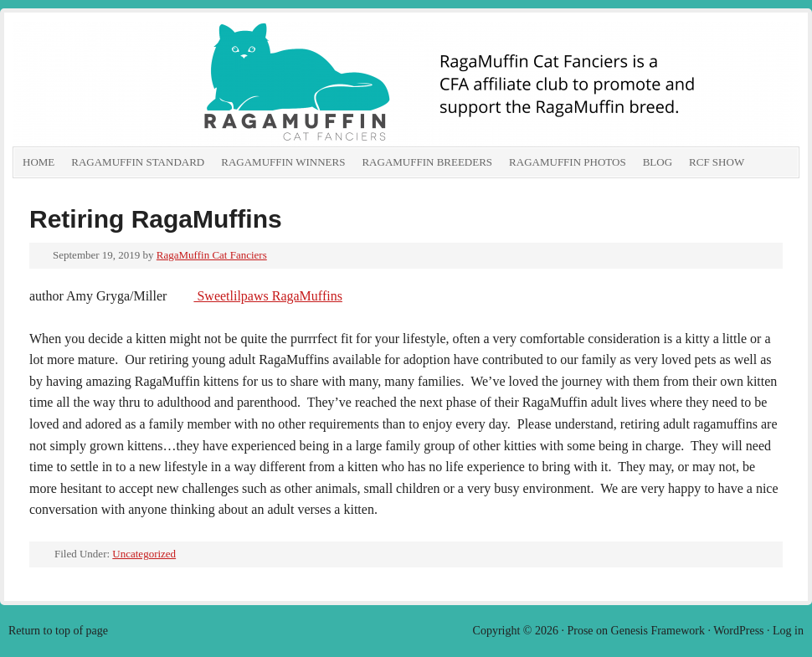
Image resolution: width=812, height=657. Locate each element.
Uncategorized (144, 554)
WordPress (738, 631)
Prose (580, 631)
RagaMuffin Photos (568, 162)
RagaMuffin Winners (283, 162)
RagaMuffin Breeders (427, 162)
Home (39, 162)
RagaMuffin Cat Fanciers (201, 84)
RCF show (717, 162)
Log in (788, 631)
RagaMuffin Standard (138, 162)
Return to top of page (58, 631)
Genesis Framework (658, 631)
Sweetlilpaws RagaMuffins (267, 296)
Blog (658, 162)
